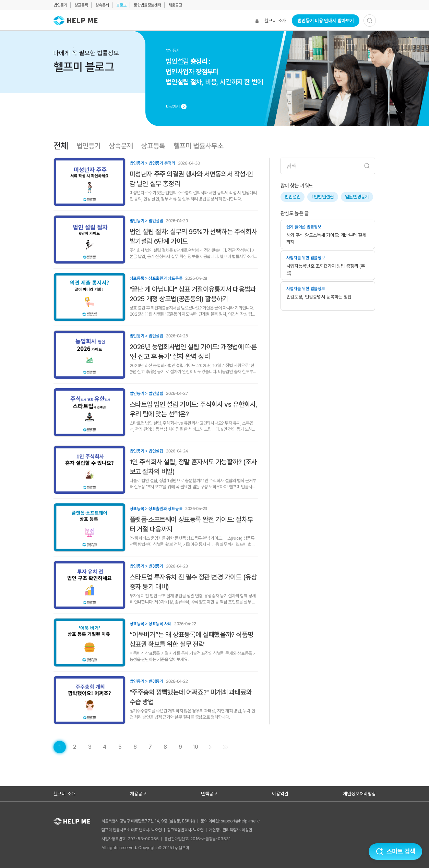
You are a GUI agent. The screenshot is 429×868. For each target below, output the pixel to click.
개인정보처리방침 (359, 794)
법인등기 (60, 5)
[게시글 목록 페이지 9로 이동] (180, 747)
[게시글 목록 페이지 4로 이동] (105, 747)
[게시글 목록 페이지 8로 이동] (165, 747)
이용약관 (280, 794)
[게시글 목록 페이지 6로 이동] (135, 747)
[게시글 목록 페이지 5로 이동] (120, 747)
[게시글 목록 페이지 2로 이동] (75, 747)
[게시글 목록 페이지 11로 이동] (226, 747)
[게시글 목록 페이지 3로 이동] (90, 747)
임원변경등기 (357, 197)
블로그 (121, 5)
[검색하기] (370, 21)
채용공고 (175, 5)
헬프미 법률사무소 (198, 146)
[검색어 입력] (328, 166)
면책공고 (209, 794)
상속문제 (102, 5)
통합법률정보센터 (147, 5)
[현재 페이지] (60, 747)
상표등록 (81, 5)
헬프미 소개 (275, 21)
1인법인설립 (323, 197)
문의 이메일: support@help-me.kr (230, 821)
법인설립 (293, 197)
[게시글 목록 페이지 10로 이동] (195, 747)
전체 (61, 146)
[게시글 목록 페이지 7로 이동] (150, 747)
